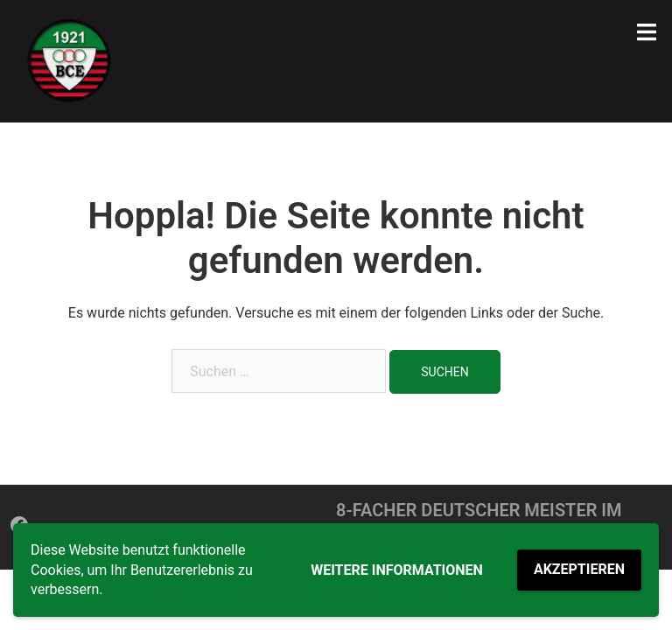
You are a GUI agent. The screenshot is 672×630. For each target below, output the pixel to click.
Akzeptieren (579, 569)
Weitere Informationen (397, 570)
